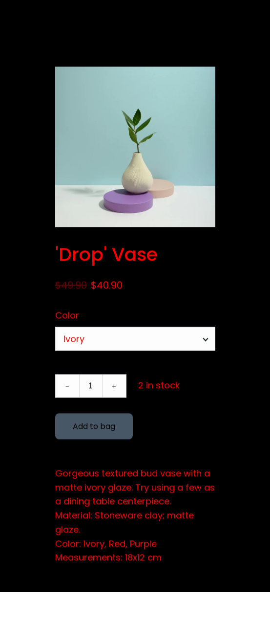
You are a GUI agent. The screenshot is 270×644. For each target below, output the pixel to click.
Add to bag (94, 428)
